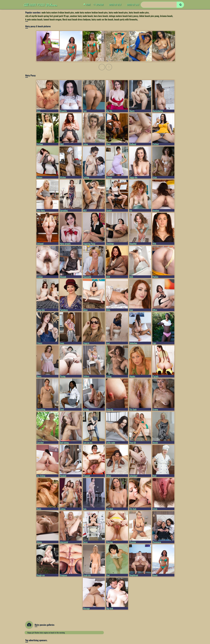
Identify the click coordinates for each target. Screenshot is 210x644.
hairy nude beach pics (118, 12)
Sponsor (99, 5)
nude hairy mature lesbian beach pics (91, 12)
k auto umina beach (34, 19)
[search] (180, 5)
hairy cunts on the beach (102, 19)
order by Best (115, 5)
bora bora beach (101, 16)
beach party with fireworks (126, 19)
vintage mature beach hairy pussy (124, 16)
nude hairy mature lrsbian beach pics (58, 12)
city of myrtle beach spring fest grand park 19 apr (47, 16)
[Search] (162, 5)
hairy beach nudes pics (139, 12)
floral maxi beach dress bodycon (76, 19)
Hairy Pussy (40, 5)
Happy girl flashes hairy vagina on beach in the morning (46, 633)
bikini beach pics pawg (149, 16)
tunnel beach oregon (52, 19)
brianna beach (166, 16)
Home (88, 5)
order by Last (133, 5)
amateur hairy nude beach (81, 16)
